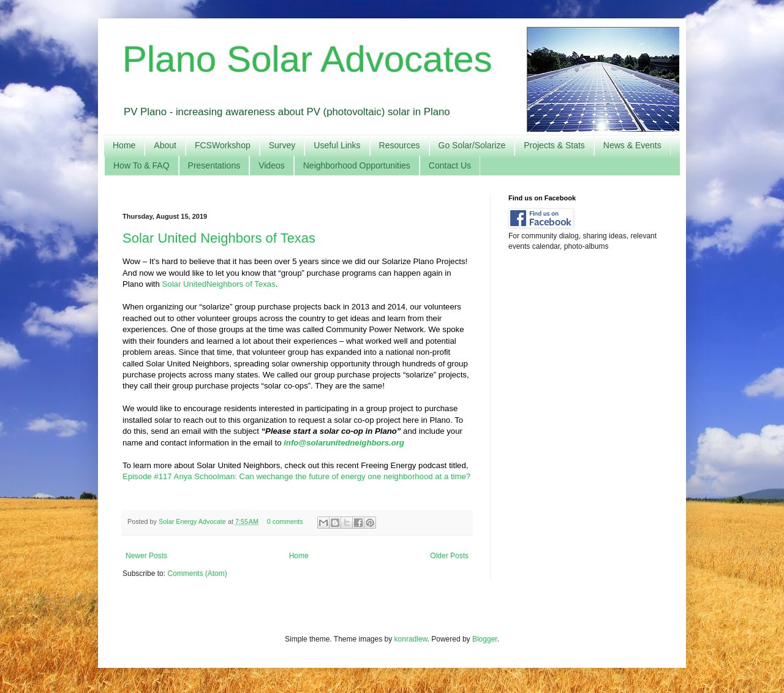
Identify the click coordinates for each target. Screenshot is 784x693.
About (165, 145)
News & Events (632, 145)
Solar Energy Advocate (193, 521)
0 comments (285, 521)
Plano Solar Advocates (307, 59)
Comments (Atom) (197, 574)
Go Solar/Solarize (472, 145)
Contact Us (450, 165)
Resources (400, 145)
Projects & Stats (554, 145)
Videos (272, 165)
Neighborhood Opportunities (357, 165)
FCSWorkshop (223, 145)
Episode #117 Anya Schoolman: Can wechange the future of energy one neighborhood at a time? (296, 476)
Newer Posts (146, 556)
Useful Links (337, 145)
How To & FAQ (141, 165)
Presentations (214, 165)
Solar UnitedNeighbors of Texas (219, 284)
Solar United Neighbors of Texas (219, 238)
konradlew (411, 639)
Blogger (485, 639)
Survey (282, 145)
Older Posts (449, 556)
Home (124, 145)
